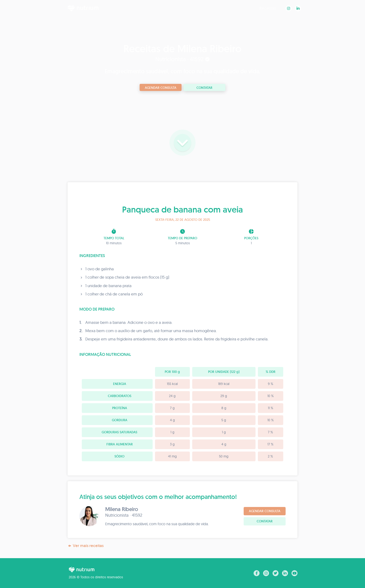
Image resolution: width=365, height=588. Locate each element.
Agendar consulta (161, 88)
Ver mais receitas (86, 546)
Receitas (268, 8)
